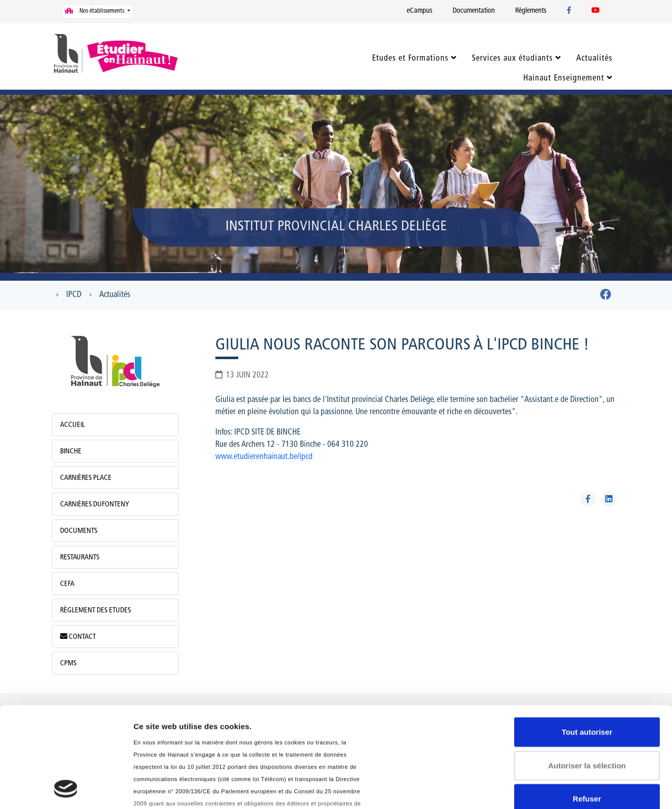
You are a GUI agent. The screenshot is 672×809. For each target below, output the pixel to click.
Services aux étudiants (512, 59)
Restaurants (80, 558)
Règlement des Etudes (95, 611)
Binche (71, 452)
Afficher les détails (168, 789)
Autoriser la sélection (587, 671)
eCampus (419, 11)
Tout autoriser (587, 638)
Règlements (531, 11)
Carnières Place (86, 478)
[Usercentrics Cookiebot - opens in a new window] (66, 789)
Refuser (587, 705)
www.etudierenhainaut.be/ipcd (264, 457)
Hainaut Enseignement (564, 78)
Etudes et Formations (410, 59)
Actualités (594, 59)
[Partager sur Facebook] (588, 499)
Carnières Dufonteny (94, 505)
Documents (79, 531)
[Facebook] (606, 296)
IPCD (74, 295)
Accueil (73, 425)
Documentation (474, 11)
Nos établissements (95, 11)
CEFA (67, 584)
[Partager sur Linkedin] (609, 499)
